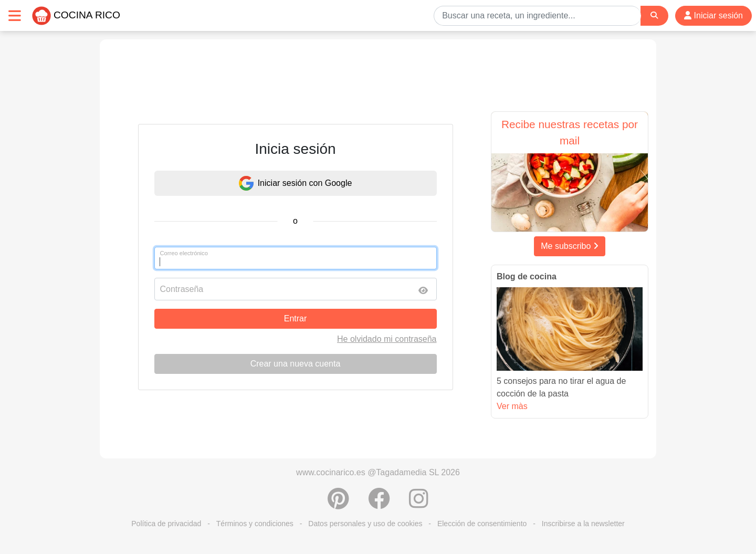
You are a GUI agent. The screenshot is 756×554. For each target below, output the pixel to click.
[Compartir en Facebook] (379, 504)
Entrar (296, 318)
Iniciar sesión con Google (296, 183)
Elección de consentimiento (482, 524)
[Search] (654, 15)
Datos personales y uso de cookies (365, 524)
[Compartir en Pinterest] (338, 504)
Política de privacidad (166, 524)
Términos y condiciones (255, 524)
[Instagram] (419, 504)
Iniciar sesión (713, 15)
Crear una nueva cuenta (296, 364)
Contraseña (182, 289)
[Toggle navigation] (15, 15)
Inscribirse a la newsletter (583, 524)
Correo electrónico (184, 253)
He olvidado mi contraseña (387, 339)
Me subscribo (570, 246)
